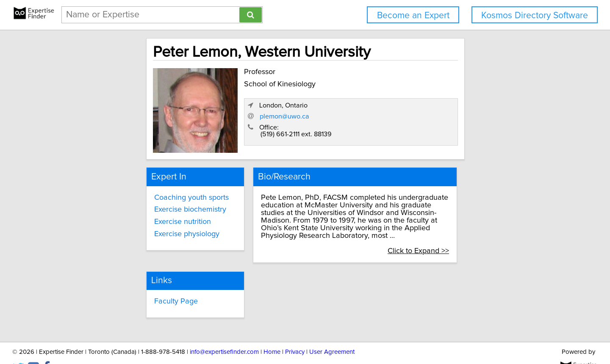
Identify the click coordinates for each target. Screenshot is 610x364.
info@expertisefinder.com (224, 333)
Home (272, 333)
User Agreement (332, 333)
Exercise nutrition (128, 218)
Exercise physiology (133, 231)
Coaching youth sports (137, 194)
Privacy (295, 333)
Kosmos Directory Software (535, 15)
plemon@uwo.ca (419, 120)
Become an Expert (413, 15)
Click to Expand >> (479, 232)
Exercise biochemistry (136, 207)
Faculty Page (258, 283)
